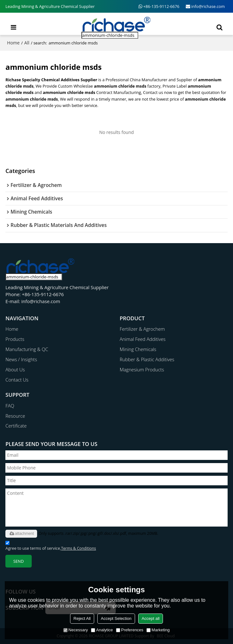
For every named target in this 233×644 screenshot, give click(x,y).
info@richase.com (208, 7)
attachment (21, 534)
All (27, 43)
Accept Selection (116, 618)
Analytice (102, 630)
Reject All (82, 618)
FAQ (10, 406)
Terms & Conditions (79, 548)
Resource (15, 416)
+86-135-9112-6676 (161, 7)
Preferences (130, 630)
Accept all (151, 618)
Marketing (158, 630)
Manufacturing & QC (27, 349)
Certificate (16, 426)
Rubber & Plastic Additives (147, 359)
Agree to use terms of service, (51, 546)
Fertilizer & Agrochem (142, 329)
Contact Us (17, 380)
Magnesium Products (142, 369)
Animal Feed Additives (143, 339)
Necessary (76, 630)
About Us (15, 369)
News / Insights (21, 359)
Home (13, 43)
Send (19, 561)
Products (15, 339)
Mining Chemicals (138, 349)
